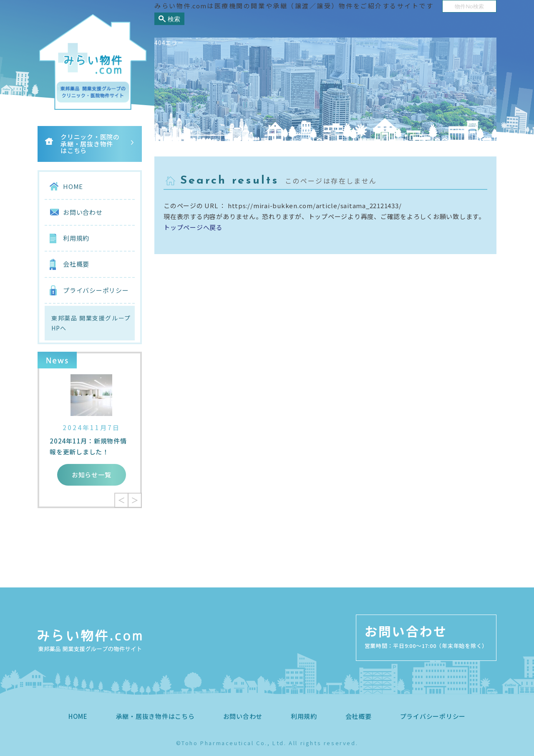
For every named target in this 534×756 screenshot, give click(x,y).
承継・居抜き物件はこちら (155, 716)
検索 (174, 19)
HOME (73, 186)
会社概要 (76, 264)
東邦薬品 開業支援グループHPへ (91, 323)
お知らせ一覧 (92, 475)
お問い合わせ (83, 212)
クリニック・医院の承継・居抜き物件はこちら (90, 144)
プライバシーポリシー (96, 290)
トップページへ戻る (193, 227)
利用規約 (76, 238)
